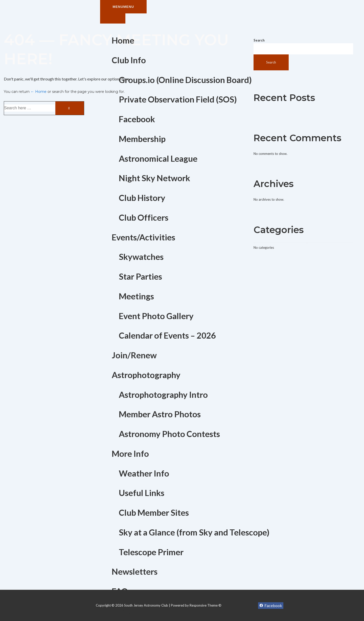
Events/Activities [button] (143, 237)
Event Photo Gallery (156, 316)
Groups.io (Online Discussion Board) (185, 80)
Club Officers (144, 217)
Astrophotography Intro (163, 395)
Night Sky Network (154, 178)
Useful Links (142, 493)
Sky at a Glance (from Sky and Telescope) (194, 532)
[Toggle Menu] (113, 18)
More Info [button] (130, 453)
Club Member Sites (154, 512)
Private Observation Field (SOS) (178, 99)
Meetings (136, 296)
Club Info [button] (129, 60)
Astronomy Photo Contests (169, 434)
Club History (142, 198)
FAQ (120, 591)
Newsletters (135, 571)
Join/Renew (134, 355)
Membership (142, 139)
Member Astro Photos (160, 414)
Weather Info (144, 473)
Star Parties (140, 276)
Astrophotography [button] (146, 375)
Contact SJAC (137, 611)
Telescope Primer (151, 552)
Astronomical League (158, 158)
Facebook (137, 119)
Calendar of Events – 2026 (167, 335)
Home (123, 40)
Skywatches (141, 257)
